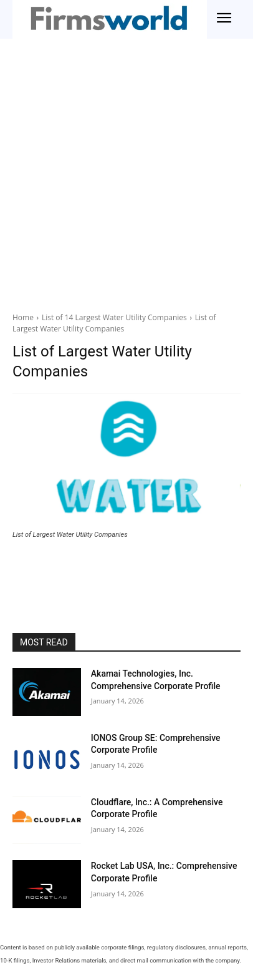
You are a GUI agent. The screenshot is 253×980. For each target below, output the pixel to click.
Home (23, 317)
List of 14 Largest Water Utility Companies (114, 317)
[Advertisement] (126, 179)
